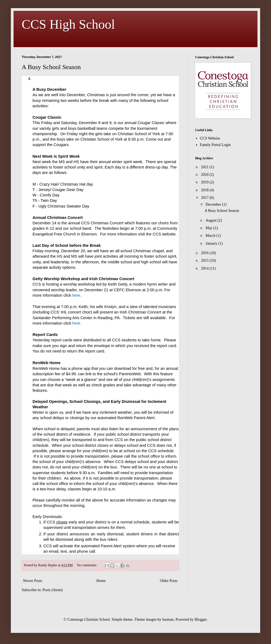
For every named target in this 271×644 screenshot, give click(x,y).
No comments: (87, 565)
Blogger (201, 619)
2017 (205, 198)
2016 (205, 253)
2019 (205, 182)
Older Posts (169, 581)
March (211, 236)
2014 (205, 268)
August (211, 220)
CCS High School (68, 24)
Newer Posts (33, 581)
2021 (205, 167)
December (214, 204)
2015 (205, 260)
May (209, 228)
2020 (205, 175)
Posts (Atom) (53, 590)
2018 (205, 190)
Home (101, 581)
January (212, 243)
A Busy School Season (51, 67)
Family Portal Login (215, 145)
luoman (168, 619)
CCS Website (210, 138)
